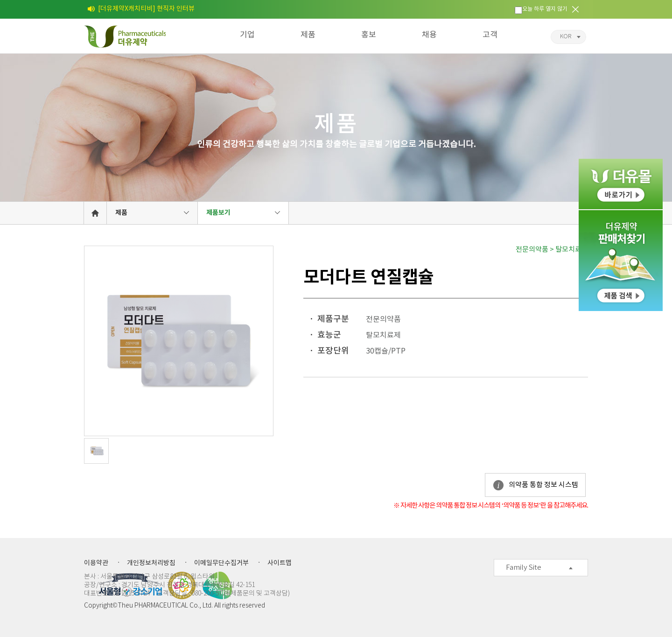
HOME (95, 213)
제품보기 (218, 213)
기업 (247, 35)
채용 (429, 35)
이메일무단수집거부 (221, 563)
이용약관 (96, 563)
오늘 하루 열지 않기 (545, 9)
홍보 (369, 35)
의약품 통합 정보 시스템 (543, 485)
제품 (308, 35)
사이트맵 (280, 563)
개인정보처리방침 (151, 563)
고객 (490, 35)
